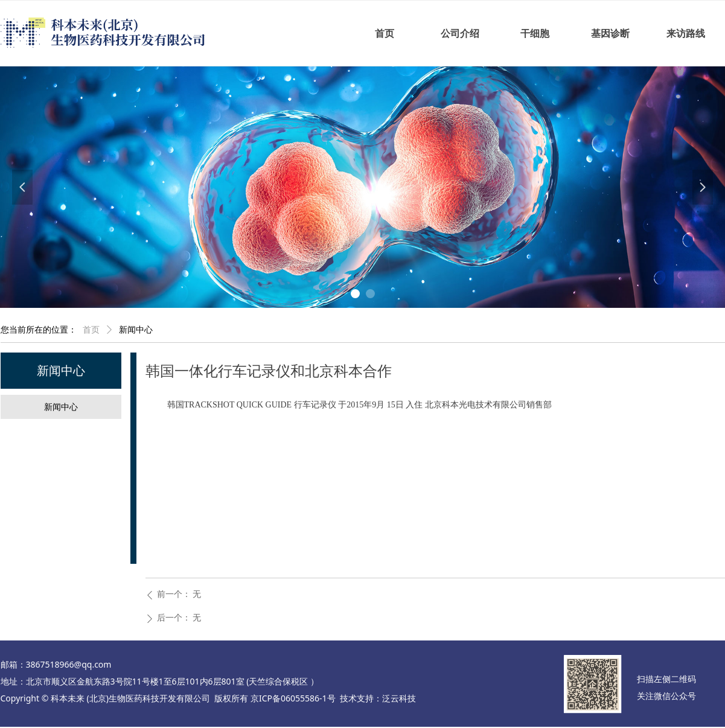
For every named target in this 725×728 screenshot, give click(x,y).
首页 (91, 330)
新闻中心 (136, 330)
